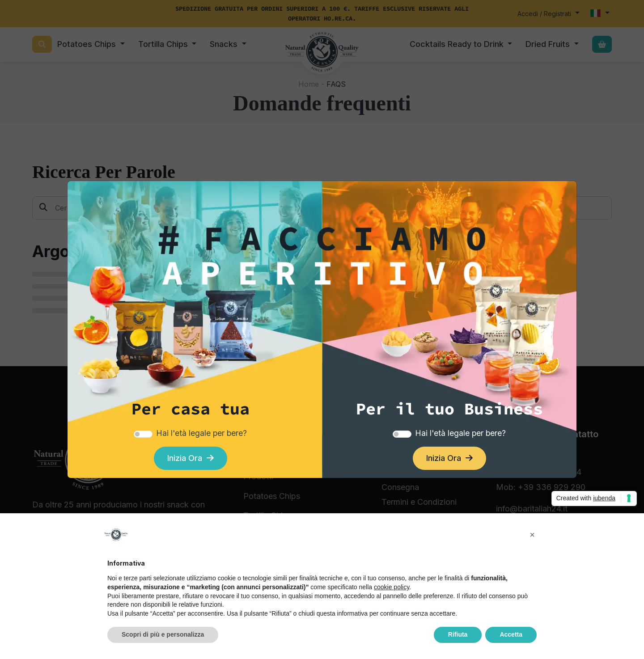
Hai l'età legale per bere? (201, 433)
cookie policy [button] (392, 587)
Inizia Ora (191, 458)
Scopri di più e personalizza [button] (163, 634)
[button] (532, 535)
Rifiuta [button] (458, 634)
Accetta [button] (511, 634)
